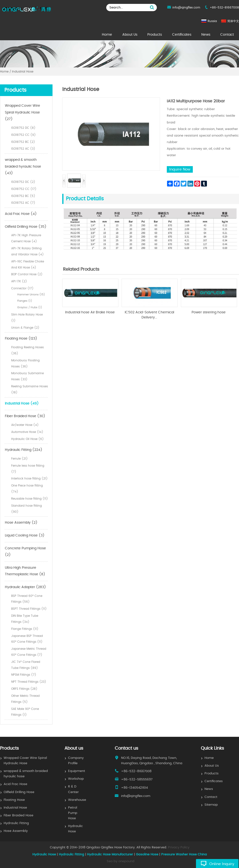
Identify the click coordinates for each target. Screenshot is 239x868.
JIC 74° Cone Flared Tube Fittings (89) (26, 665)
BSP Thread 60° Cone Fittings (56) (27, 599)
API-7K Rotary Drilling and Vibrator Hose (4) (27, 251)
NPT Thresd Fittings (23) (29, 682)
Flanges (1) (25, 301)
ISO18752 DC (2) (23, 182)
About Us (130, 35)
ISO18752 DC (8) (23, 128)
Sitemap (211, 805)
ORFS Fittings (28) (24, 689)
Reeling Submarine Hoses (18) (30, 389)
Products (155, 35)
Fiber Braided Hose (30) (25, 416)
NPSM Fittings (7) (24, 675)
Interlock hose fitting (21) (29, 479)
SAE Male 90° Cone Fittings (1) (25, 712)
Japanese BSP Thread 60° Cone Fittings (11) (27, 639)
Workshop (76, 779)
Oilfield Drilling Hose (19, 792)
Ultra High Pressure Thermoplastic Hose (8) (25, 571)
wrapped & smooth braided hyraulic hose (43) (23, 166)
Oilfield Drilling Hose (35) (26, 227)
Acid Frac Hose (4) (21, 214)
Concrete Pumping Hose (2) (25, 552)
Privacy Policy (179, 848)
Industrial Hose (15, 808)
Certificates (182, 35)
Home (107, 35)
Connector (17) (22, 288)
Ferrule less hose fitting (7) (28, 469)
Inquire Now (180, 169)
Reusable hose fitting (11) (30, 499)
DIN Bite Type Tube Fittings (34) (25, 619)
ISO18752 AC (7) (23, 203)
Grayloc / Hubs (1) (30, 307)
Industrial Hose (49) (22, 404)
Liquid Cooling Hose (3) (25, 535)
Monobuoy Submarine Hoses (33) (27, 376)
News (206, 35)
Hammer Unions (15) (31, 295)
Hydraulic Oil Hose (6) (27, 439)
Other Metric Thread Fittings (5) (25, 699)
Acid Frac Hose (15, 784)
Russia (212, 21)
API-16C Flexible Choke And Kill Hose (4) (28, 264)
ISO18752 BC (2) (23, 142)
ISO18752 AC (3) (23, 149)
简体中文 (233, 21)
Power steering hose (209, 312)
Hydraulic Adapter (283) (25, 587)
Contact (227, 35)
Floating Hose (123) (21, 339)
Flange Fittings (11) (25, 629)
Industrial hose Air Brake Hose (90, 312)
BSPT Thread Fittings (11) (29, 609)
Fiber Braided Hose (18, 815)
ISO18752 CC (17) (24, 189)
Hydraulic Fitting (16, 823)
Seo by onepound (121, 861)
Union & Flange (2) (25, 328)
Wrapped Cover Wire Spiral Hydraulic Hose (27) (22, 112)
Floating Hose (14, 800)
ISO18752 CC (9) (23, 135)
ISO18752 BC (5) (23, 196)
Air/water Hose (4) (25, 425)
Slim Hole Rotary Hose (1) (27, 318)
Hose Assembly (16, 831)
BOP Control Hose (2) (27, 274)
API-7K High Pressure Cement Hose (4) (26, 238)
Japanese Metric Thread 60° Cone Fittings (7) (29, 652)
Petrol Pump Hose (73, 813)
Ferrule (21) (19, 459)
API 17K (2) (19, 281)
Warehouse (77, 800)
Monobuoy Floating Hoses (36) (25, 363)
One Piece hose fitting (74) (27, 489)
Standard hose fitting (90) (27, 509)
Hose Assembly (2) (21, 523)
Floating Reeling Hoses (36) (27, 350)
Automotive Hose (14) (27, 432)
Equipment (77, 771)
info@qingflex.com (186, 8)
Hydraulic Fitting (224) (24, 450)
